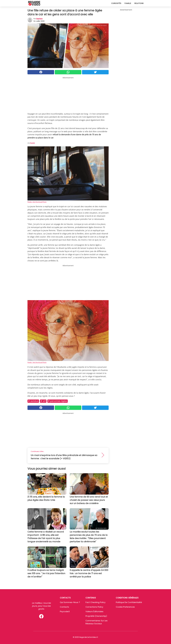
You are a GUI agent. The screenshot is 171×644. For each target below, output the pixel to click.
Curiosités (116, 3)
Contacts (64, 607)
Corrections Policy (94, 607)
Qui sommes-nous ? (70, 602)
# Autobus (33, 401)
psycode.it (65, 611)
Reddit (32, 143)
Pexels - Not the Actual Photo (37, 202)
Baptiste (39, 19)
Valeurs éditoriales (94, 611)
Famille (128, 3)
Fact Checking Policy (95, 602)
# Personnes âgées (58, 401)
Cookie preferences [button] (125, 607)
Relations (139, 3)
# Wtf (43, 401)
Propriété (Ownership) (96, 616)
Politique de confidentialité (129, 602)
